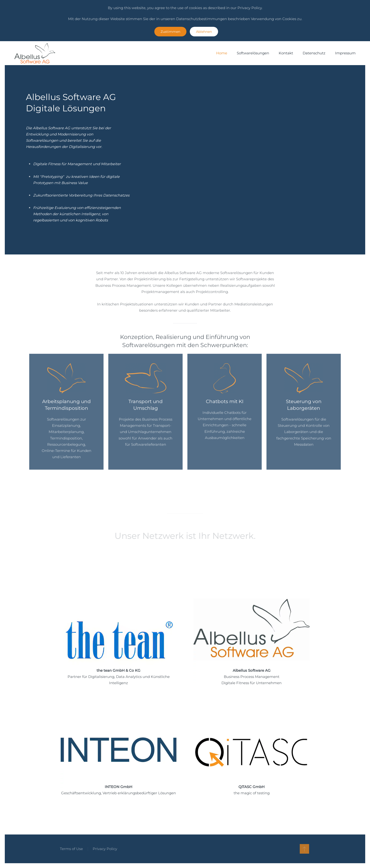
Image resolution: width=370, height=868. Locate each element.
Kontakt (286, 53)
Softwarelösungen (253, 53)
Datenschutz (314, 53)
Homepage (70, 628)
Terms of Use (70, 849)
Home (222, 53)
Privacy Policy (104, 849)
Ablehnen (204, 32)
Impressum (345, 53)
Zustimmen (170, 32)
